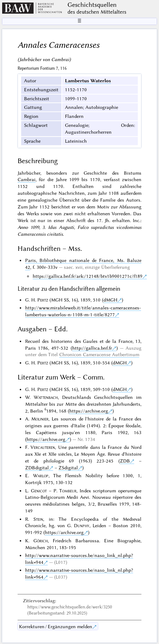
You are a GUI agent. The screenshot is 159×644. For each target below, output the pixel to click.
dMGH (110, 300)
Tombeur (68, 491)
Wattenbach (46, 397)
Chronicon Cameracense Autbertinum (99, 354)
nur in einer (51, 220)
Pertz (43, 300)
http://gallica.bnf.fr (92, 348)
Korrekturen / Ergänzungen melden (56, 626)
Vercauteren (43, 447)
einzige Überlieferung (107, 267)
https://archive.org (89, 411)
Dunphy (82, 525)
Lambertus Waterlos (88, 80)
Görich (41, 540)
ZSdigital (68, 468)
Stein (38, 519)
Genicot (39, 491)
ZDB (125, 461)
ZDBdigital (37, 468)
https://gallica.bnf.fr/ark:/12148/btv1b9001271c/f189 (88, 276)
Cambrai (27, 179)
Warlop (41, 475)
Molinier (40, 419)
